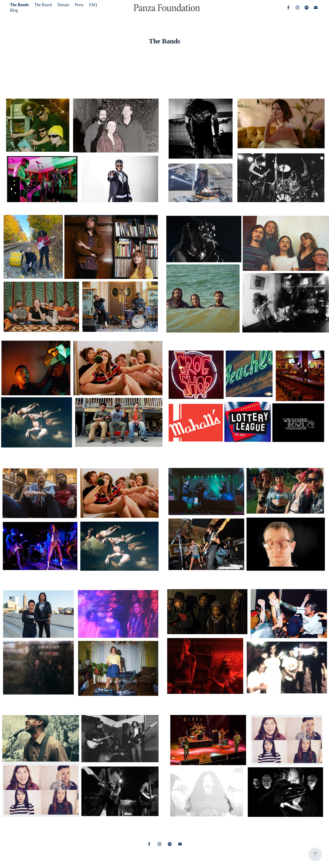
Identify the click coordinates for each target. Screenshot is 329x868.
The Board (43, 5)
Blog (14, 10)
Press (79, 5)
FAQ (93, 5)
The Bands (19, 5)
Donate (63, 5)
